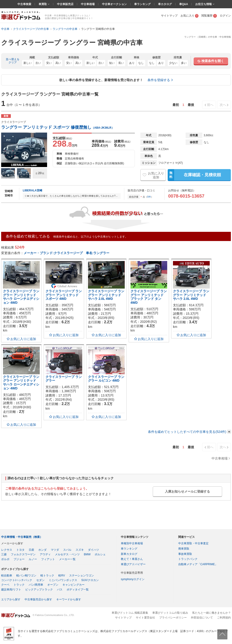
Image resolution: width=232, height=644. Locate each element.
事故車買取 (185, 554)
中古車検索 (24, 4)
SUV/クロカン (90, 580)
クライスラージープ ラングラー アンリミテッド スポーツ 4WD (64, 295)
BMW (87, 554)
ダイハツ (93, 550)
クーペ (5, 585)
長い (121, 63)
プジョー (19, 559)
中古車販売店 (65, 4)
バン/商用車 (36, 585)
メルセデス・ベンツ (67, 554)
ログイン (225, 16)
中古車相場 (88, 4)
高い (58, 63)
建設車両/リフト (11, 590)
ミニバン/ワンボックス (63, 580)
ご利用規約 (224, 618)
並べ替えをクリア (13, 61)
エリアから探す (11, 599)
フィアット (48, 559)
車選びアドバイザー (133, 564)
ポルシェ (100, 554)
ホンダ (42, 550)
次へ (223, 105)
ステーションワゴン (82, 576)
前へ (210, 105)
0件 (149, 197)
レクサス (7, 550)
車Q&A (184, 4)
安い (49, 63)
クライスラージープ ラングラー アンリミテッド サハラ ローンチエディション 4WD (21, 297)
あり (132, 63)
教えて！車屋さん (132, 559)
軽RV (62, 576)
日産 (31, 550)
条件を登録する (159, 80)
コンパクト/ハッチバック (17, 580)
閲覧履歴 (209, 16)
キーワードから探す (69, 599)
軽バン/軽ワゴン (26, 576)
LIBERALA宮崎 (33, 190)
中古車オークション (114, 4)
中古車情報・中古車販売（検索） (22, 537)
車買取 (43, 4)
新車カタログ (129, 554)
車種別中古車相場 (132, 543)
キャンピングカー (74, 585)
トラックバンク (188, 559)
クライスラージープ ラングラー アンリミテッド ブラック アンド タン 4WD (149, 297)
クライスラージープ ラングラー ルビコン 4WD (106, 379)
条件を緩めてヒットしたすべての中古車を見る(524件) (187, 432)
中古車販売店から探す (38, 599)
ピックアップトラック (39, 590)
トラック (19, 585)
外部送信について (202, 618)
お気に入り (190, 16)
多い (184, 63)
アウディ (45, 554)
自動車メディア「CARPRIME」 (198, 564)
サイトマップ (169, 16)
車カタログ (165, 4)
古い (38, 63)
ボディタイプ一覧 (78, 590)
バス (60, 590)
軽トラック (47, 576)
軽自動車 (7, 576)
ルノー (33, 559)
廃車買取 (184, 549)
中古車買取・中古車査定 (193, 543)
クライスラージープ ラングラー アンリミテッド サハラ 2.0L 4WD (106, 295)
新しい (28, 63)
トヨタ (20, 550)
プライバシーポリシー (173, 618)
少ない (173, 63)
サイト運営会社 (145, 618)
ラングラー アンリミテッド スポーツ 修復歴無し (58, 127)
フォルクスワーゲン (23, 554)
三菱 (4, 554)
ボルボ (5, 559)
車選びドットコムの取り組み (170, 613)
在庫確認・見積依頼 (194, 175)
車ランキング (142, 4)
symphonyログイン (133, 579)
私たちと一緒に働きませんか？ (212, 613)
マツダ (55, 550)
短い (112, 63)
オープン (53, 585)
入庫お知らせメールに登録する (187, 491)
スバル (67, 550)
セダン (40, 580)
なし (141, 63)
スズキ (80, 550)
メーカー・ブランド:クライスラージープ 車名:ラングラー (66, 253)
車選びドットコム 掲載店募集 (130, 613)
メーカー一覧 (67, 559)
